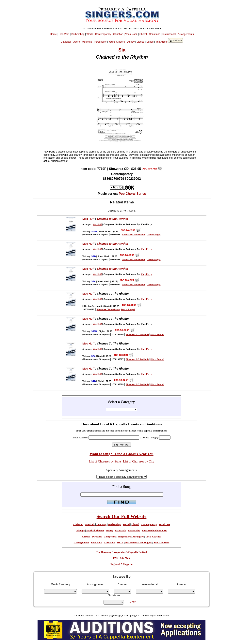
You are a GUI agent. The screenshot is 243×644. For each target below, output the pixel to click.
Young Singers (117, 42)
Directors (97, 537)
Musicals (87, 42)
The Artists (161, 42)
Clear (132, 602)
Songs (150, 42)
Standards (121, 531)
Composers (110, 537)
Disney (131, 42)
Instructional (169, 34)
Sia (122, 50)
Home (53, 34)
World (90, 34)
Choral (143, 34)
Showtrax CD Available (134, 235)
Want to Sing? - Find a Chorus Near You (121, 454)
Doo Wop (64, 34)
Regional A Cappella (121, 564)
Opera (76, 42)
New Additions (161, 543)
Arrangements (186, 34)
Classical (66, 42)
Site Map (125, 558)
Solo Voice (97, 543)
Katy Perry (146, 249)
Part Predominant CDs (154, 531)
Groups (86, 537)
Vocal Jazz (131, 34)
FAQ (116, 558)
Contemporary (103, 34)
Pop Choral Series (132, 194)
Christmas (155, 34)
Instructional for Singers (138, 543)
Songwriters (124, 537)
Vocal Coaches (153, 537)
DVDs (120, 543)
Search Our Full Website (122, 516)
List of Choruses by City (139, 461)
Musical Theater (95, 531)
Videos (141, 42)
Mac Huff (88, 219)
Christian (118, 34)
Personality (100, 42)
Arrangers (138, 537)
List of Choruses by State (105, 461)
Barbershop (78, 34)
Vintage (80, 531)
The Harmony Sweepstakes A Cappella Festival (121, 552)
